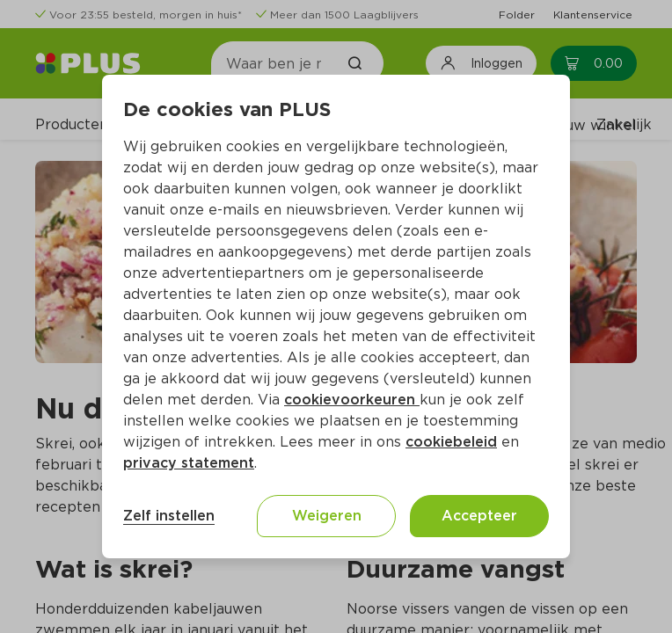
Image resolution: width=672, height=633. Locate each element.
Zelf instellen (169, 516)
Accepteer (479, 516)
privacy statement (189, 463)
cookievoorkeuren (352, 400)
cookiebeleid (451, 442)
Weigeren (327, 516)
